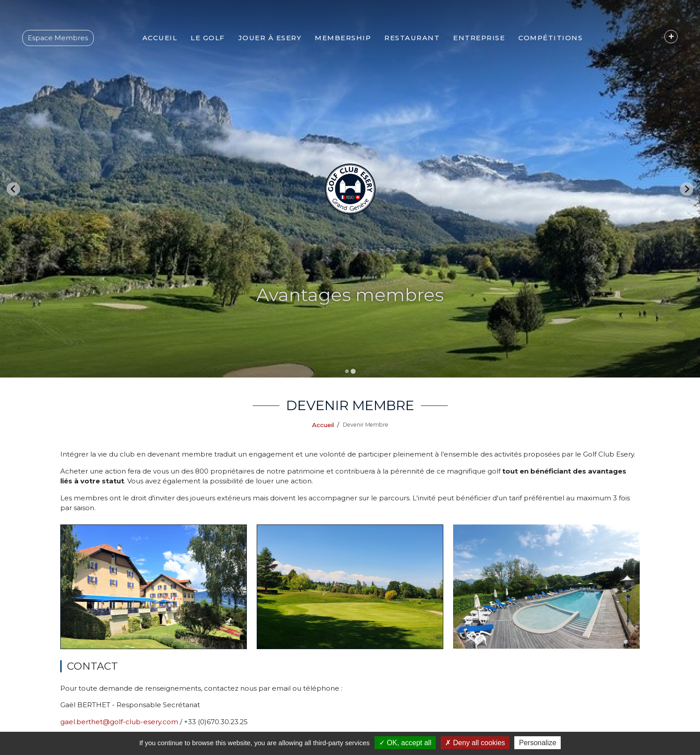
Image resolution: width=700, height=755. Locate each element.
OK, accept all (405, 743)
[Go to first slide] (687, 189)
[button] (208, 38)
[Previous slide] (13, 189)
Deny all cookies (475, 743)
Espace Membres (58, 38)
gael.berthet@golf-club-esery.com (119, 722)
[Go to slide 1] (347, 371)
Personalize (537, 743)
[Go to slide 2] (353, 371)
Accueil (323, 425)
